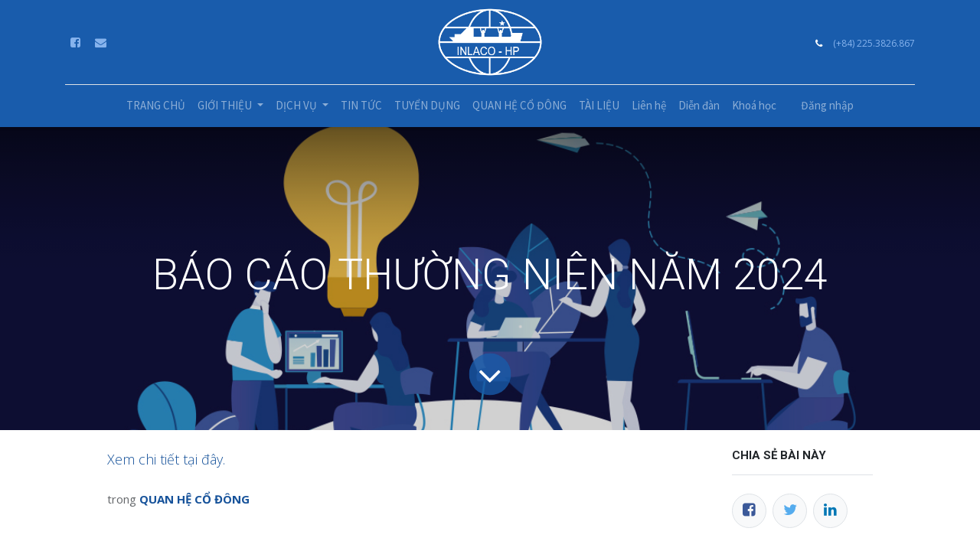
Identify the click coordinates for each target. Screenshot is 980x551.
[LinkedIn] (830, 511)
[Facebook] (749, 511)
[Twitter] (790, 511)
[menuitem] (156, 106)
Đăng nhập (827, 105)
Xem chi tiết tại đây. (166, 459)
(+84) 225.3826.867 (874, 43)
